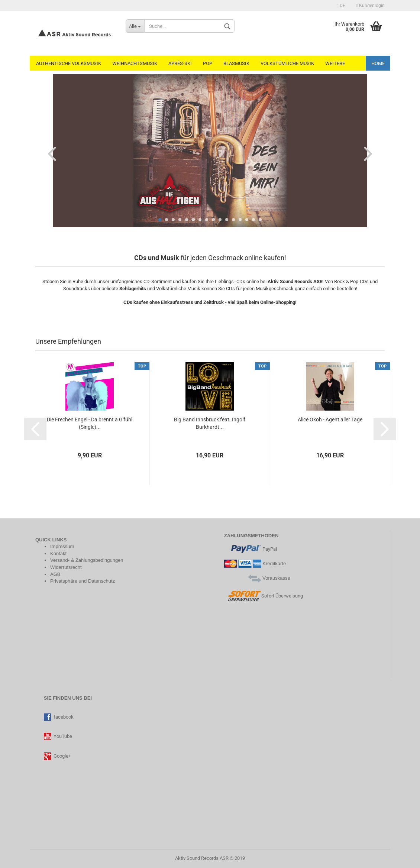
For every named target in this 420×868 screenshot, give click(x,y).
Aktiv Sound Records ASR (202, 858)
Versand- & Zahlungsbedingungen (87, 560)
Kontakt (58, 553)
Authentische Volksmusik (69, 63)
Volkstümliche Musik (287, 63)
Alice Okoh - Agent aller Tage (330, 420)
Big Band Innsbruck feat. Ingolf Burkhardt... (210, 423)
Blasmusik (236, 63)
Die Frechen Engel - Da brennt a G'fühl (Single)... (90, 423)
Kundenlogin (371, 6)
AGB (55, 574)
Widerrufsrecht (66, 567)
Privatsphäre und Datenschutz (83, 581)
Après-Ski (180, 63)
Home (378, 63)
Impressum (62, 546)
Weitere (335, 63)
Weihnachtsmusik (135, 63)
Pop (208, 63)
